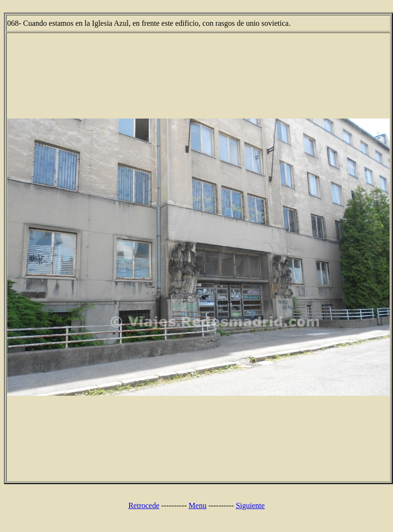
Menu (198, 505)
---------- (174, 505)
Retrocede (144, 505)
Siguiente (250, 505)
